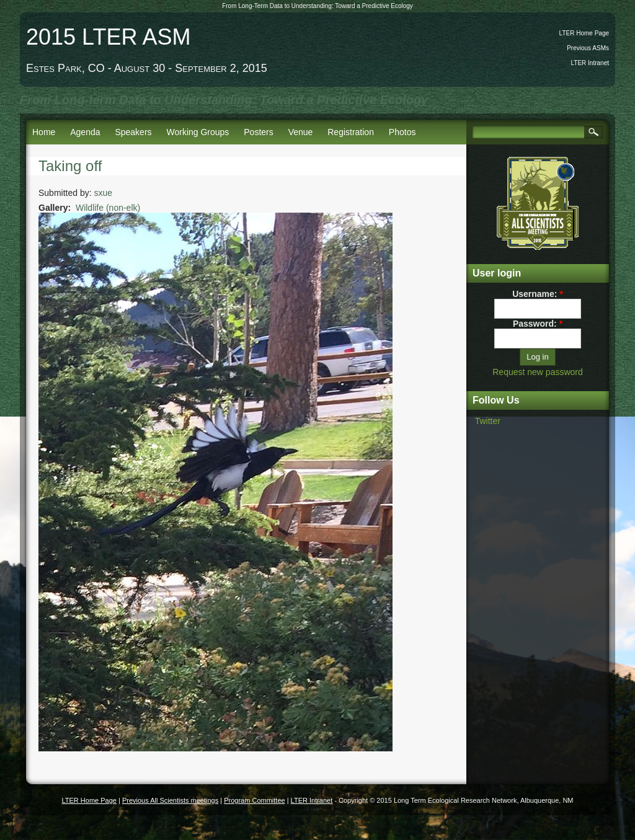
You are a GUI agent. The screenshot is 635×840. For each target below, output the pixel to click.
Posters (258, 132)
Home (44, 132)
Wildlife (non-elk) (108, 208)
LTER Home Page (584, 33)
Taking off (70, 166)
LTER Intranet (590, 63)
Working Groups (198, 132)
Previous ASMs (588, 48)
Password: (538, 324)
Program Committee (254, 800)
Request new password (538, 372)
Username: (538, 294)
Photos (402, 132)
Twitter (488, 421)
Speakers (133, 132)
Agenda (85, 132)
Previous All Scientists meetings (170, 800)
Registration (351, 132)
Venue (301, 132)
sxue (104, 193)
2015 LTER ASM (108, 37)
